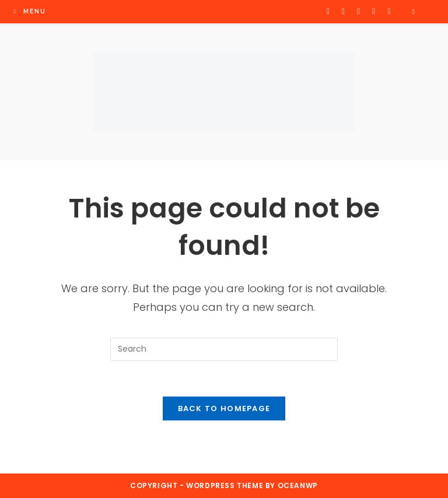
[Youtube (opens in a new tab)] (389, 11)
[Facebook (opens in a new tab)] (343, 11)
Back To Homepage (224, 408)
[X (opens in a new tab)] (328, 11)
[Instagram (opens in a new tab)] (358, 11)
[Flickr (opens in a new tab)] (374, 11)
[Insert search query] (224, 349)
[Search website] (414, 12)
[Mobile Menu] (30, 11)
